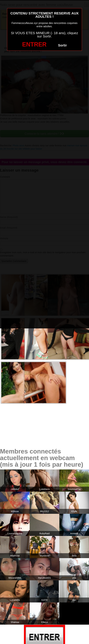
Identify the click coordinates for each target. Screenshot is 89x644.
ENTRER (34, 44)
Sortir (62, 45)
